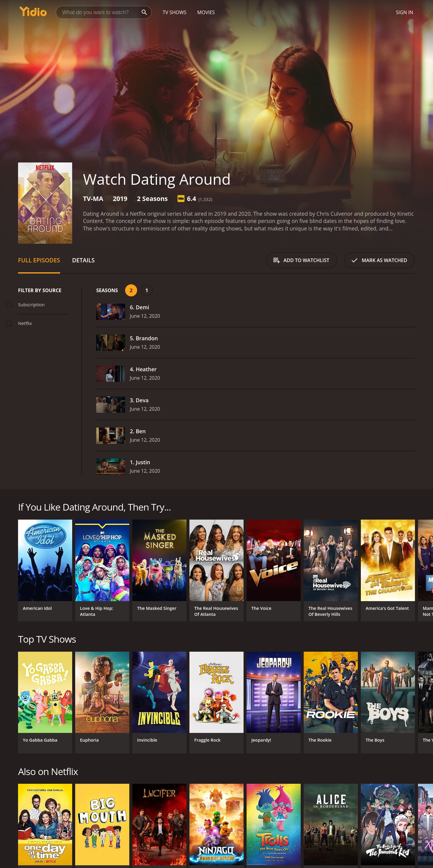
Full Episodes (39, 260)
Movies (206, 12)
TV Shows (175, 12)
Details (83, 260)
